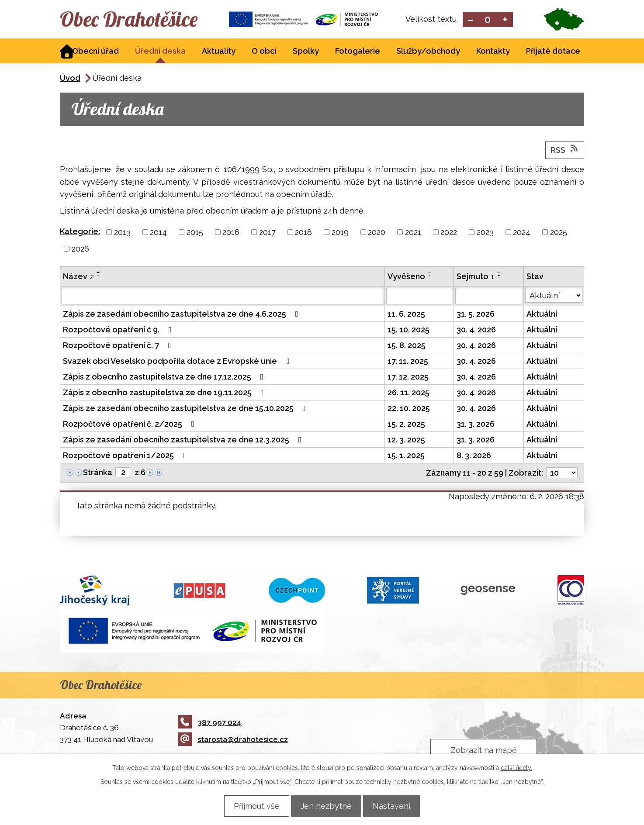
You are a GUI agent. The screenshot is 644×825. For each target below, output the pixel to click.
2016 (231, 233)
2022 (449, 233)
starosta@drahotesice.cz (233, 740)
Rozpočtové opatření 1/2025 (126, 456)
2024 (522, 233)
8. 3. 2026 (474, 456)
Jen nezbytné (326, 806)
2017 (267, 233)
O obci (264, 52)
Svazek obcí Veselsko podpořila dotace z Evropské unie (178, 362)
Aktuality (219, 52)
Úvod (70, 79)
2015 (195, 233)
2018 (303, 233)
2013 (122, 233)
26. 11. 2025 (409, 393)
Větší (505, 20)
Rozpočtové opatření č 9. (119, 330)
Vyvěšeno (406, 277)
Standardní (488, 20)
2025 (559, 233)
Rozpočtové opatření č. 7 (119, 346)
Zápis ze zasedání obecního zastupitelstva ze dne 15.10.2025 (186, 409)
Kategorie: (80, 232)
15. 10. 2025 (409, 330)
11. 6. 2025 (406, 315)
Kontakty (493, 52)
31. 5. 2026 (476, 315)
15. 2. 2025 (406, 425)
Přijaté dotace (553, 52)
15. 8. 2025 (407, 346)
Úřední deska (160, 52)
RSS (565, 150)
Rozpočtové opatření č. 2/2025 (130, 425)
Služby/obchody (428, 52)
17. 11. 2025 (408, 362)
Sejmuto (476, 277)
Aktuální (542, 315)
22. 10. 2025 (409, 409)
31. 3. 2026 (476, 425)
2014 (158, 233)
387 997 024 (210, 723)
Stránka (98, 473)
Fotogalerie (358, 52)
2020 (377, 233)
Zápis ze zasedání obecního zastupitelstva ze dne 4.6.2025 (182, 315)
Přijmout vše (251, 806)
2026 (80, 250)
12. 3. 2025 (406, 440)
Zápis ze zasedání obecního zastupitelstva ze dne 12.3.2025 (184, 440)
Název (78, 277)
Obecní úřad (95, 52)
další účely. (516, 767)
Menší (470, 20)
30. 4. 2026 (476, 330)
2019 (340, 233)
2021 (413, 233)
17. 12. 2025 (408, 378)
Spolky (306, 52)
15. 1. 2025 (406, 456)
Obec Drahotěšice (137, 20)
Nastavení (397, 806)
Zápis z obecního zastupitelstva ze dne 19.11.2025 (165, 393)
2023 (485, 233)
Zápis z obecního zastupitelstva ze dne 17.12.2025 (165, 378)
